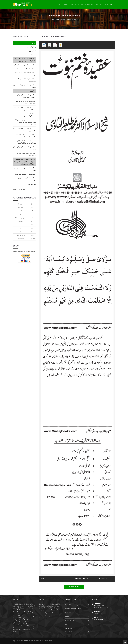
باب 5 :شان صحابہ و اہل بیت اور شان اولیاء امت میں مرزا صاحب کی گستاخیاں (25, 122)
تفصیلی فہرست (31, 51)
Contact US (68, 632)
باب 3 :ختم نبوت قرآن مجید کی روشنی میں (25, 74)
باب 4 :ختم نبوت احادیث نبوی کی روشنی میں (27, 80)
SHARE (78, 579)
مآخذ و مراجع (32, 184)
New (106, 4)
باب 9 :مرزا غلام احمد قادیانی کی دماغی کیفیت (25, 148)
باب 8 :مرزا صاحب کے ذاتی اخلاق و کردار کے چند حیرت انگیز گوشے (26, 142)
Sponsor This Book (74, 587)
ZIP (20, 232)
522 (32, 214)
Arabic (20, 211)
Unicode (20, 221)
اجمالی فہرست (32, 47)
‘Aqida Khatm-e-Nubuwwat (64, 19)
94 (32, 207)
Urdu (112, 4)
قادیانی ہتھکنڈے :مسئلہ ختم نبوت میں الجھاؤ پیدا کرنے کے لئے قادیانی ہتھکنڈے (24, 162)
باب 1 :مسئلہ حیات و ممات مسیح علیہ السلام (25, 169)
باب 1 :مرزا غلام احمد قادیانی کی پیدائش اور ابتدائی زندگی (27, 96)
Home (59, 4)
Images (20, 225)
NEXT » (43, 579)
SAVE (86, 579)
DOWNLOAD (103, 579)
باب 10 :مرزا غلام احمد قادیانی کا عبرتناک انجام (27, 154)
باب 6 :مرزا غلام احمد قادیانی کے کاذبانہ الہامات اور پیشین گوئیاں (25, 129)
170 (32, 221)
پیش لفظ (34, 55)
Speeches (68, 613)
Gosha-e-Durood (70, 620)
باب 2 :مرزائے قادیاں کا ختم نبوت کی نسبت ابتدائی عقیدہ (26, 102)
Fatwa (67, 616)
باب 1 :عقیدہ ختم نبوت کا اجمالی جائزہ (25, 65)
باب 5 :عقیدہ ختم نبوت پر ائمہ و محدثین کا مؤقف (25, 86)
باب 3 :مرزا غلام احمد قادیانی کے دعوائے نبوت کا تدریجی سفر (25, 109)
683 (32, 204)
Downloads (89, 4)
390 (32, 225)
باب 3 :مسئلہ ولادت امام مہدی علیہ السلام (26, 179)
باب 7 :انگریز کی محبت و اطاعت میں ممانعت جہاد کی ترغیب (25, 136)
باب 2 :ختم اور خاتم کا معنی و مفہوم (26, 69)
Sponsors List (69, 628)
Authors (99, 4)
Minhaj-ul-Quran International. (33, 641)
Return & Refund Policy (72, 605)
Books (80, 4)
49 (32, 211)
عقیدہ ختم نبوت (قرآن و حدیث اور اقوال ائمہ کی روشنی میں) (24, 60)
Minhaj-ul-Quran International (73, 609)
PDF (20, 228)
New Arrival (19, 190)
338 (32, 228)
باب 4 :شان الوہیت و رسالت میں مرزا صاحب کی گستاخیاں (25, 115)
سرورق (33, 43)
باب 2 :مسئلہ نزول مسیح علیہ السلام (25, 174)
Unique (20, 204)
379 (32, 232)
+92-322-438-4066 (99, 614)
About (66, 4)
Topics (73, 4)
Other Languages (20, 218)
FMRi (67, 624)
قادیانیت (32, 91)
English (20, 207)
